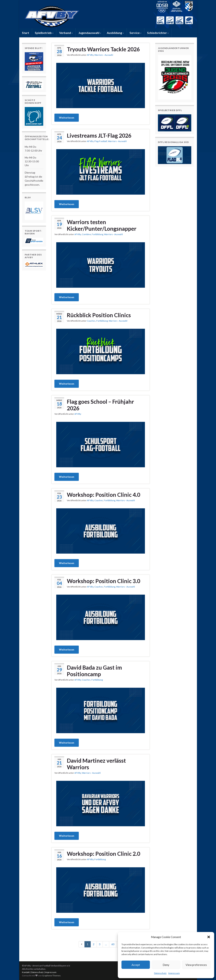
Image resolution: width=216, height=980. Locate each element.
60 (113, 944)
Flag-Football (101, 141)
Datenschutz (160, 973)
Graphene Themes (51, 976)
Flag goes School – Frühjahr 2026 (100, 405)
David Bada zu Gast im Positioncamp (94, 671)
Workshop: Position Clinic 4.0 (104, 495)
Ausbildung (115, 33)
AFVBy (90, 55)
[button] (209, 937)
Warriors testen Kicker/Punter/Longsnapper (102, 225)
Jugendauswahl (90, 33)
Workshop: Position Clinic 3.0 (104, 581)
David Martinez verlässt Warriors (96, 764)
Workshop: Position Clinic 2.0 (104, 854)
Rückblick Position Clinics (99, 315)
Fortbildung (97, 234)
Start (26, 33)
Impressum (174, 973)
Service (135, 33)
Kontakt (26, 972)
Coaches (91, 321)
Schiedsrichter (158, 33)
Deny (166, 965)
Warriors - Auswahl (104, 55)
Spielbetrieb (44, 33)
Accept (136, 965)
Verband (66, 33)
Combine (86, 234)
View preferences (196, 965)
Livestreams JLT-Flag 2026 (99, 135)
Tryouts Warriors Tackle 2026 (103, 49)
